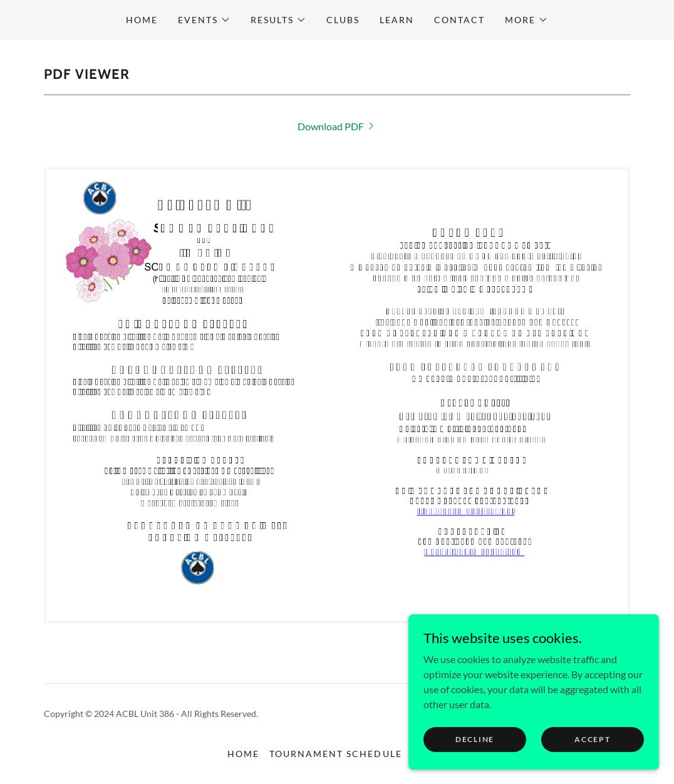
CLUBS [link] (343, 20)
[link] (337, 126)
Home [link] (142, 20)
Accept (592, 739)
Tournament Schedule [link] (335, 754)
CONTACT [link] (459, 20)
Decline (475, 739)
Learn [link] (397, 20)
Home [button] (243, 754)
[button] (204, 20)
